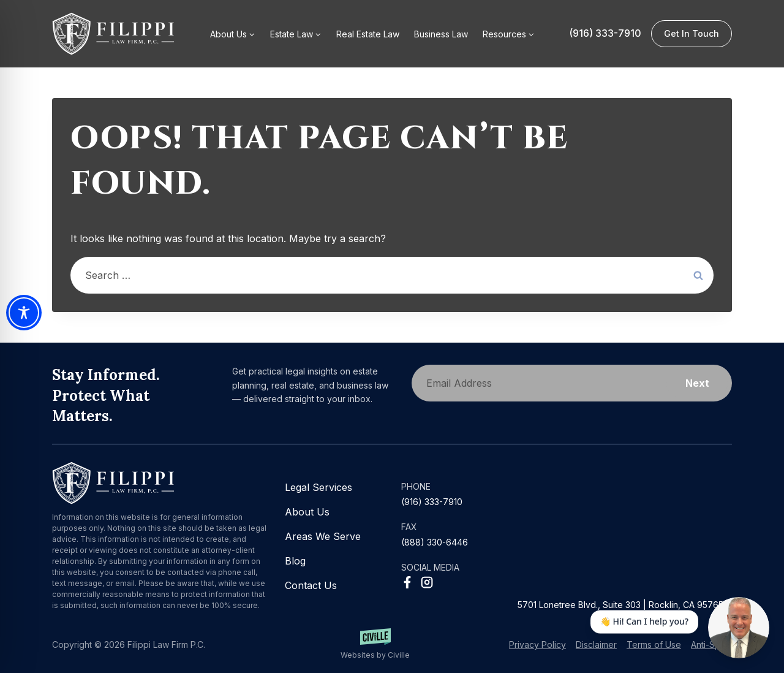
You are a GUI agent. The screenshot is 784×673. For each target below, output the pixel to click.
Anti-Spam (711, 644)
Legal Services (318, 487)
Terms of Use (654, 644)
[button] (509, 34)
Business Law (441, 34)
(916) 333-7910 (605, 33)
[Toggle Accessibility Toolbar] (24, 313)
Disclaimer (596, 644)
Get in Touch (692, 33)
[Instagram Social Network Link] (427, 582)
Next (697, 383)
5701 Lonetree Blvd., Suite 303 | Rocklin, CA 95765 (620, 605)
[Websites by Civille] (375, 644)
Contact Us (311, 585)
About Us (307, 512)
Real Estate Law (368, 34)
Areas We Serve (323, 536)
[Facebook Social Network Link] (407, 582)
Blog (295, 561)
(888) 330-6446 (435, 542)
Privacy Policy (537, 644)
